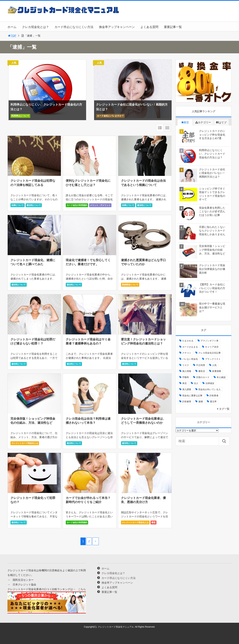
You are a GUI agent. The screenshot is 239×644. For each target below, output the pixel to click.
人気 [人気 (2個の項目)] (214, 365)
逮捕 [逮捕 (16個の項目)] (201, 402)
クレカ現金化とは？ (35, 27)
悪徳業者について (130, 285)
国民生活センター (23, 580)
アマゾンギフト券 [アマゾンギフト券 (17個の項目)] (209, 341)
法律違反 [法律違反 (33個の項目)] (210, 383)
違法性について (34, 205)
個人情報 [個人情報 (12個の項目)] (187, 371)
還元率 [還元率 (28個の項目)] (213, 402)
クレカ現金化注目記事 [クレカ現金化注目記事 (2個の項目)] (209, 353)
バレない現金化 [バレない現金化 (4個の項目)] (190, 359)
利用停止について (20, 116)
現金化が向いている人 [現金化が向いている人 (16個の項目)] (209, 389)
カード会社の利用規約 (77, 205)
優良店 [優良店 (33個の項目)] (202, 371)
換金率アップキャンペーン (117, 27)
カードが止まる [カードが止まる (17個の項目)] (190, 347)
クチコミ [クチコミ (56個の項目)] (187, 353)
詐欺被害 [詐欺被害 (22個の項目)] (187, 402)
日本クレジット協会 (24, 585)
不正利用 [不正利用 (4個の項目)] (201, 365)
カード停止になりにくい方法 (74, 27)
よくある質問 (149, 27)
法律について (18, 205)
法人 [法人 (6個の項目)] (196, 383)
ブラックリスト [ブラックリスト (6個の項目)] (213, 359)
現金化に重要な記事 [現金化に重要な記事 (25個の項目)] (192, 396)
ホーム (12, 27)
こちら (82, 589)
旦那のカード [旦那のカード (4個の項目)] (203, 377)
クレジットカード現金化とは (25, 443)
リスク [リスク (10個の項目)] (186, 365)
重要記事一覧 (173, 27)
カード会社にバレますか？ (110, 116)
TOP (12, 36)
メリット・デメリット (100, 205)
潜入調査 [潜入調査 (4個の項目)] (187, 389)
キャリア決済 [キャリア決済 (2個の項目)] (212, 347)
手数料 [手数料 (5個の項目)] (186, 377)
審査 (153, 522)
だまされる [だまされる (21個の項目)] (188, 341)
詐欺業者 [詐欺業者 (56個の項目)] (214, 396)
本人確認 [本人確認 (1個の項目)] (221, 377)
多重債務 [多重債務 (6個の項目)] (217, 371)
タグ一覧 (224, 409)
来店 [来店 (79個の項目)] (184, 383)
